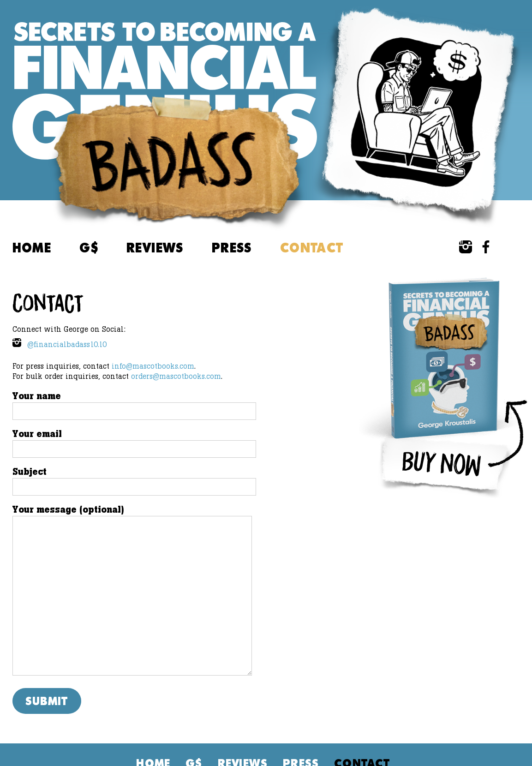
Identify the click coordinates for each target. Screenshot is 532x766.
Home (32, 247)
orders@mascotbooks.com (176, 376)
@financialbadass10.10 (60, 344)
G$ (89, 247)
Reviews (155, 247)
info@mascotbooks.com (153, 366)
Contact (312, 247)
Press (232, 247)
